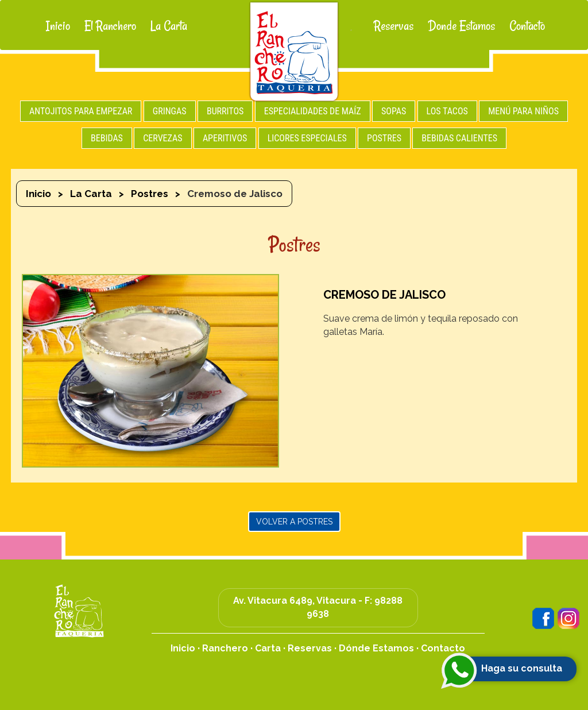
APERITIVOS (225, 138)
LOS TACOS (447, 111)
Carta (268, 648)
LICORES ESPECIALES (307, 138)
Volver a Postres (294, 522)
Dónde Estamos (376, 648)
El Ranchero (110, 26)
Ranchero (225, 648)
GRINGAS (170, 111)
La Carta (169, 26)
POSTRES (384, 138)
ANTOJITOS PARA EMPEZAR (81, 111)
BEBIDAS (107, 138)
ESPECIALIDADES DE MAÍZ (313, 111)
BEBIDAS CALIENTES (459, 138)
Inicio (58, 26)
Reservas (394, 26)
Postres (150, 194)
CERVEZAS (163, 138)
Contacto (527, 26)
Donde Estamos (461, 26)
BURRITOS (225, 111)
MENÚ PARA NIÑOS (523, 111)
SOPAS (394, 111)
